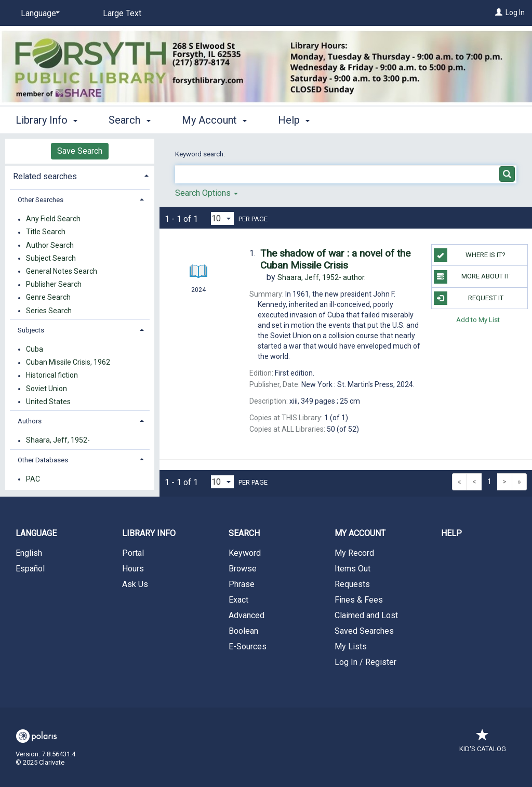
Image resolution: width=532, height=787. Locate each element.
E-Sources (248, 646)
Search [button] (129, 120)
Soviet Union (46, 389)
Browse (243, 569)
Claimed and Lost (366, 615)
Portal (133, 553)
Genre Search (48, 298)
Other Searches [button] (41, 200)
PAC (33, 479)
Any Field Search (53, 219)
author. (322, 277)
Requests (352, 584)
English (29, 553)
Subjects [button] (31, 330)
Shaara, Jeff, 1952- (58, 441)
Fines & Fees (359, 600)
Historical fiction (52, 376)
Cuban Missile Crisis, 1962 (68, 363)
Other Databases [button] (43, 460)
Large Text (122, 13)
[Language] (38, 14)
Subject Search (51, 258)
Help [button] (294, 120)
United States (48, 402)
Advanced (247, 615)
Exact (238, 600)
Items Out (353, 569)
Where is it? (470, 255)
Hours (133, 569)
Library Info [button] (46, 120)
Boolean (243, 631)
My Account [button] (214, 120)
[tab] (80, 175)
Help (451, 533)
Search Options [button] (207, 193)
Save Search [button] (80, 151)
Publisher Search (54, 285)
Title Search (46, 232)
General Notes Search (62, 271)
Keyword (245, 553)
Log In (515, 12)
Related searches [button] (45, 176)
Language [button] (36, 533)
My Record (354, 553)
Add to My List (478, 320)
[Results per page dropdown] (222, 218)
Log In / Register (365, 662)
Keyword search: (201, 154)
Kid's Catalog (483, 744)
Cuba (35, 349)
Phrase (242, 584)
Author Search (50, 245)
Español (30, 569)
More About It (472, 277)
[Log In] (499, 12)
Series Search (49, 311)
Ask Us (135, 584)
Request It (469, 298)
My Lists (351, 646)
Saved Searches (364, 631)
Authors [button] (30, 421)
